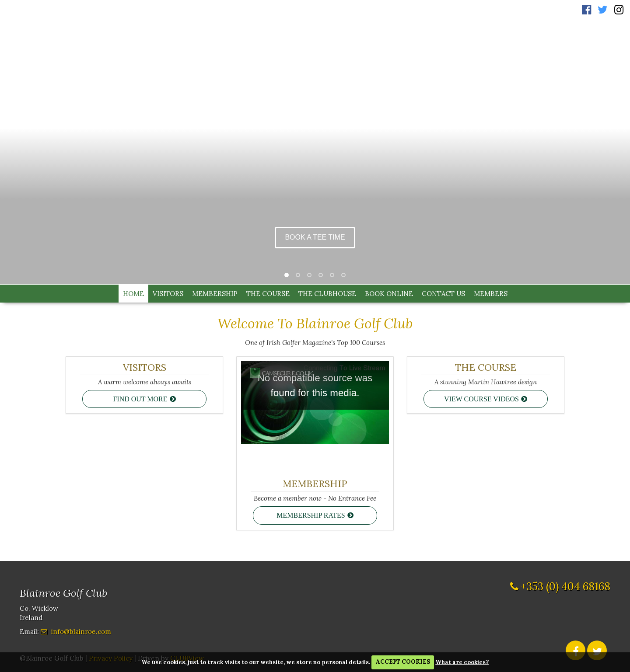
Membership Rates (311, 515)
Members (491, 294)
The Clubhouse (327, 294)
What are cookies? (462, 662)
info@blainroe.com (81, 630)
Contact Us (443, 294)
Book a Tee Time (315, 237)
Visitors (168, 294)
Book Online (389, 294)
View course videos (481, 399)
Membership (215, 294)
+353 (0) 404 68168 (565, 586)
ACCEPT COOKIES (403, 662)
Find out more (140, 399)
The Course (268, 294)
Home (133, 294)
